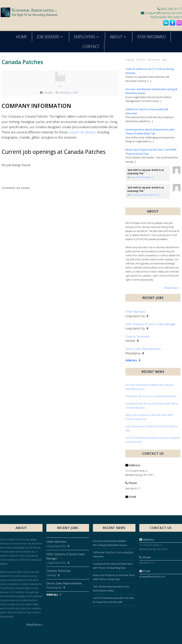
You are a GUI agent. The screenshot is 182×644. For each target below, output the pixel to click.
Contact (91, 46)
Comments (153, 60)
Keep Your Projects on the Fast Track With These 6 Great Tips (151, 152)
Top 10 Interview (142, 177)
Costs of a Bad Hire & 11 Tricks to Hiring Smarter (150, 71)
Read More (171, 288)
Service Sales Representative (143, 349)
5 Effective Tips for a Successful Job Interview (147, 111)
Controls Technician (138, 336)
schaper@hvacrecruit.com (163, 13)
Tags (164, 60)
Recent (141, 60)
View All (131, 360)
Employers (87, 37)
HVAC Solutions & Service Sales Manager (151, 324)
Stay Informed (151, 37)
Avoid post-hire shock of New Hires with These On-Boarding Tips (150, 132)
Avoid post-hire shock (145, 195)
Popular (130, 60)
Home (22, 37)
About (119, 37)
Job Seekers (51, 37)
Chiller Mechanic (135, 312)
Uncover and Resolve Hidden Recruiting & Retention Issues (151, 91)
